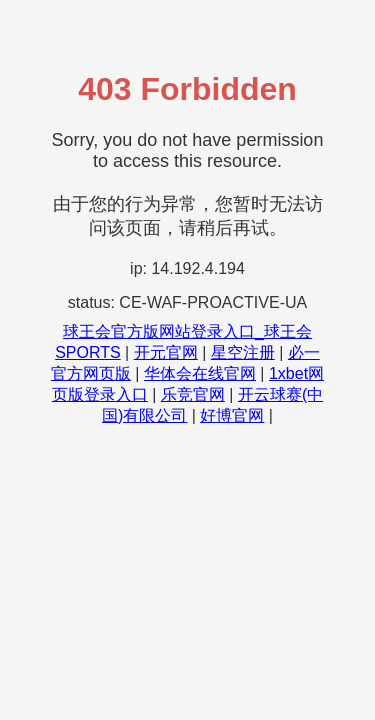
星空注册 (243, 352)
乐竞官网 (193, 394)
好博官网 (232, 415)
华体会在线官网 (200, 373)
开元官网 (166, 352)
